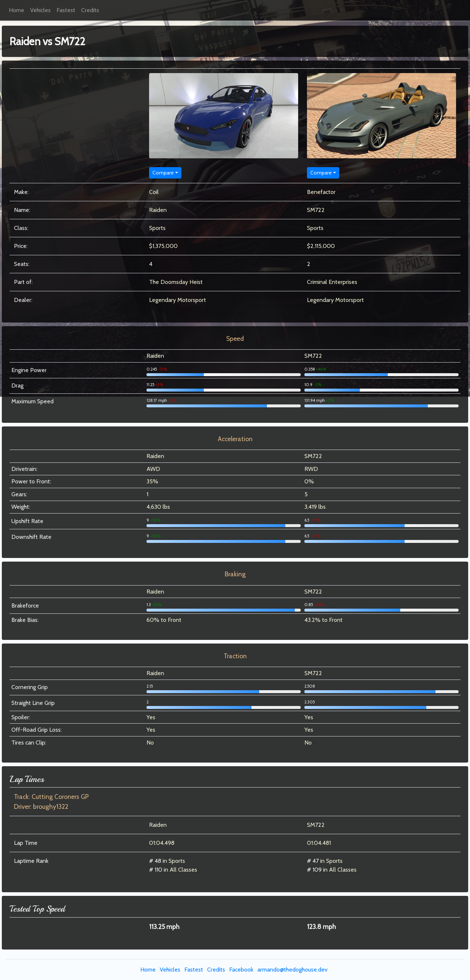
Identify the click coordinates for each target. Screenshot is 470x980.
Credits (90, 10)
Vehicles (40, 10)
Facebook (241, 970)
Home (17, 10)
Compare (163, 173)
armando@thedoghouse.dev (292, 970)
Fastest (66, 10)
